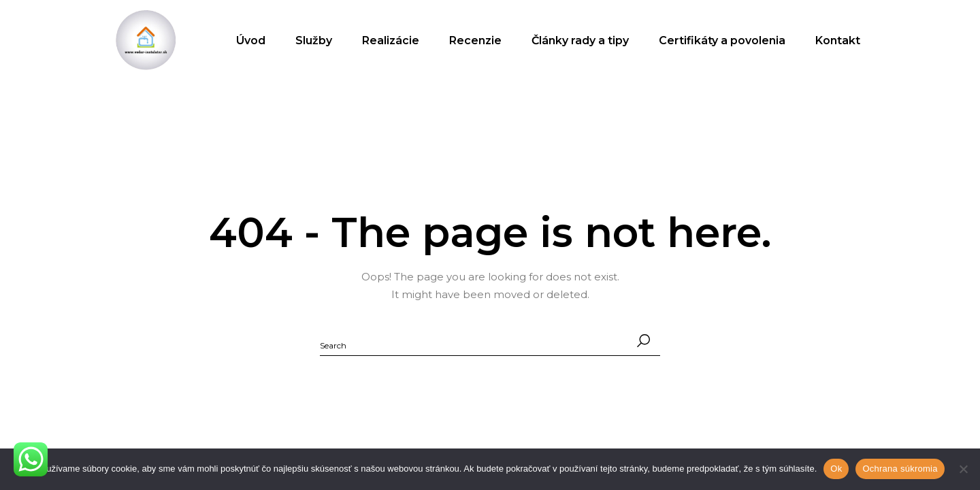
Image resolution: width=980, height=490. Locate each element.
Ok (836, 469)
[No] (963, 469)
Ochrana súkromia (900, 469)
